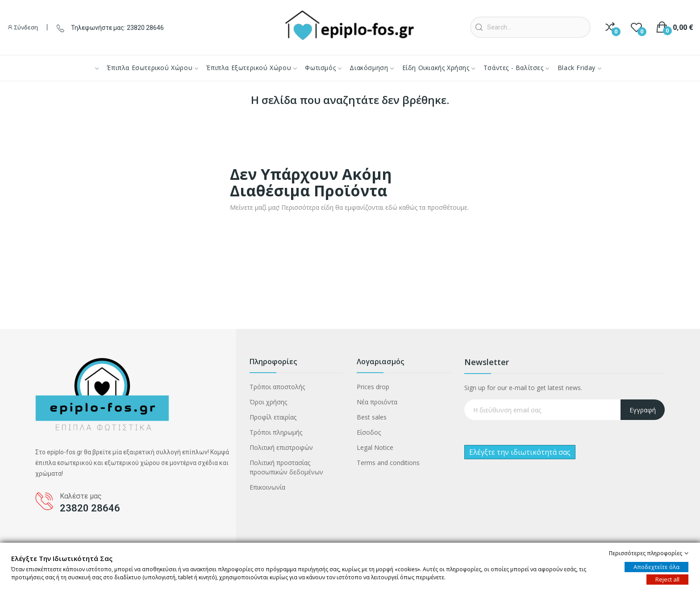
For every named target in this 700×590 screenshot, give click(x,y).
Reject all (667, 579)
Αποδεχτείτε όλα (656, 567)
